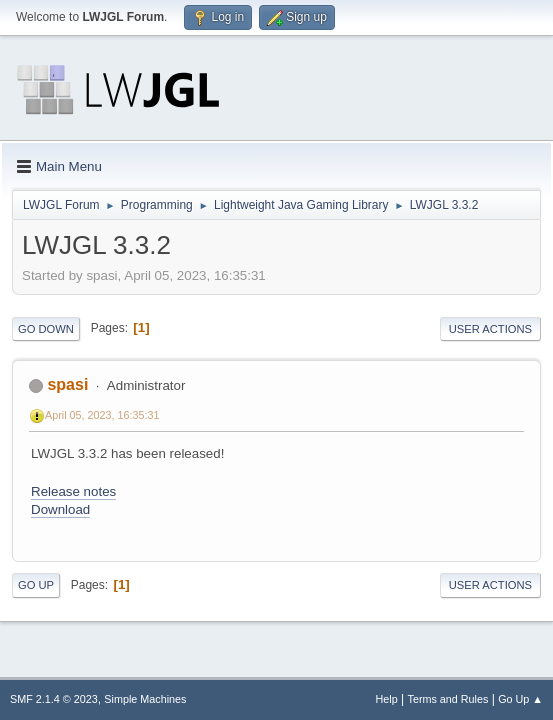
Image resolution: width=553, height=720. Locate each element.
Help (387, 699)
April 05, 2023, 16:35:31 (102, 415)
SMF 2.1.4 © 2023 (54, 699)
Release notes (73, 491)
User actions (490, 329)
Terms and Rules (448, 699)
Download (60, 509)
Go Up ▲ (520, 699)
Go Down (46, 329)
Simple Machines (145, 699)
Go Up (36, 585)
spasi (67, 384)
